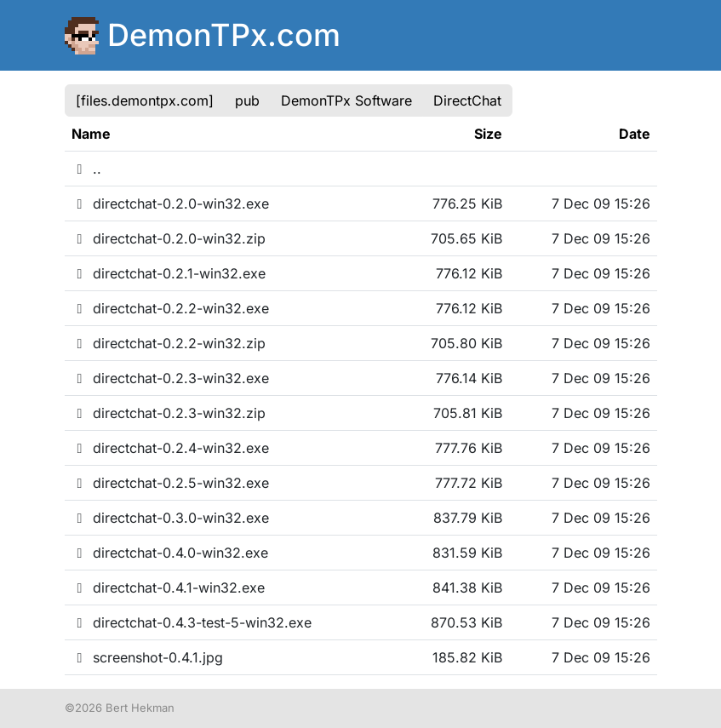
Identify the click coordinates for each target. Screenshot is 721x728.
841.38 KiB (467, 588)
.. (86, 169)
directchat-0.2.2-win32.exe (170, 308)
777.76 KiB (469, 448)
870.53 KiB (466, 622)
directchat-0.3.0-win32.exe (170, 518)
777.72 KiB (469, 483)
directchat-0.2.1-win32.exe (169, 273)
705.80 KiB (466, 343)
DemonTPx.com (224, 35)
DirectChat (467, 100)
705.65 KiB (466, 238)
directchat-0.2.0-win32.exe (170, 203)
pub (247, 100)
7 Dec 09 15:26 (601, 203)
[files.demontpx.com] (145, 100)
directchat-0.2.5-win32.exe (170, 483)
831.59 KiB (467, 553)
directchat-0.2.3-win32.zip (169, 413)
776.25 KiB (467, 203)
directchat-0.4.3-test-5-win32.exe (192, 622)
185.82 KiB (467, 657)
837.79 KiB (468, 518)
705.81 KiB (468, 413)
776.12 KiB (469, 273)
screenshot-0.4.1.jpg (147, 657)
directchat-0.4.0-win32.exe (170, 553)
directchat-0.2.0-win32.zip (169, 238)
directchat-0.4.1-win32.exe (168, 588)
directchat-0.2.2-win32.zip (169, 343)
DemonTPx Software (346, 100)
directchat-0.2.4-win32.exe (170, 448)
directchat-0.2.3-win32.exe (170, 378)
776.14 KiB (469, 378)
